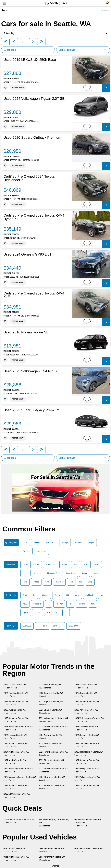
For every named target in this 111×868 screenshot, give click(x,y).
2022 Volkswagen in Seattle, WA (18, 770)
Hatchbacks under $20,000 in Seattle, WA (88, 823)
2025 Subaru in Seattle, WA (16, 745)
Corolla (38, 613)
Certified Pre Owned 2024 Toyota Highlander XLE (29, 178)
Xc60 (25, 604)
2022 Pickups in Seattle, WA (87, 770)
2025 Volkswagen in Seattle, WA (18, 728)
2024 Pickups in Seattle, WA (16, 753)
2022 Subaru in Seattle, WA (16, 787)
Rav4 (25, 595)
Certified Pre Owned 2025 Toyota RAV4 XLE (34, 295)
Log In (96, 10)
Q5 (57, 613)
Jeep (90, 582)
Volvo (86, 565)
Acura (97, 565)
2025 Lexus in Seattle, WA (86, 728)
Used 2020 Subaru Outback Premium (32, 138)
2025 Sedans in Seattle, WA (16, 720)
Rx (34, 595)
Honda (25, 573)
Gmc (47, 582)
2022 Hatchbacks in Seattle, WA (53, 770)
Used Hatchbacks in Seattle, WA (89, 850)
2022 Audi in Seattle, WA (15, 762)
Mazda (36, 582)
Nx (102, 595)
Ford (71, 582)
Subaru (65, 565)
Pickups (65, 543)
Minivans (78, 543)
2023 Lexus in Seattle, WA (51, 711)
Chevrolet (59, 582)
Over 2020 (27, 626)
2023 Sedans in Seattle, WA (16, 703)
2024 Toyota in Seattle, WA (16, 695)
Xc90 (77, 595)
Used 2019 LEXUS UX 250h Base (30, 60)
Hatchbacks (51, 543)
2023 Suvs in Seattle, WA (15, 686)
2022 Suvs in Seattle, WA (86, 695)
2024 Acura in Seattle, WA (51, 737)
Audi (76, 565)
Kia (81, 582)
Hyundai (38, 573)
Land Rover (71, 573)
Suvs (25, 543)
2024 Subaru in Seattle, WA (87, 737)
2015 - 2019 (42, 626)
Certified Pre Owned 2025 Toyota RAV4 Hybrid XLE (34, 217)
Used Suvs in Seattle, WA (15, 850)
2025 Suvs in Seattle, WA (86, 686)
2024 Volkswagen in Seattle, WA (89, 720)
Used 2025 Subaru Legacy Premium (31, 410)
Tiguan (26, 613)
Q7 (66, 613)
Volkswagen (51, 565)
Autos (5, 10)
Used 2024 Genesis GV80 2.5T (28, 254)
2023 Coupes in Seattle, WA (87, 787)
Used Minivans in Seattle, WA (52, 858)
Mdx (93, 604)
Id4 (68, 595)
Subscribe (105, 10)
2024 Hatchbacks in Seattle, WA (53, 728)
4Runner (45, 595)
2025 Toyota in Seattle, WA (51, 695)
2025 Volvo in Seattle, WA (51, 745)
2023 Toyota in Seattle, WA (51, 703)
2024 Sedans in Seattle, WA (87, 703)
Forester (59, 604)
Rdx (70, 604)
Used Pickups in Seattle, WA (16, 858)
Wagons (27, 551)
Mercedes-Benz (54, 573)
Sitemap (55, 866)
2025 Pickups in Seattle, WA (87, 779)
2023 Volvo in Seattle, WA (86, 711)
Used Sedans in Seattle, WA (51, 850)
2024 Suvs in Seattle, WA (50, 686)
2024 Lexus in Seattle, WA (15, 737)
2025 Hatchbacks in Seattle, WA (89, 753)
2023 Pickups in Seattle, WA (52, 762)
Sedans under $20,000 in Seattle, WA (54, 823)
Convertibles (41, 551)
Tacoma (82, 604)
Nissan (84, 573)
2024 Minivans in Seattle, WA (52, 779)
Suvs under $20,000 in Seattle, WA (19, 821)
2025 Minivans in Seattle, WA (52, 787)
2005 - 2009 (74, 626)
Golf (48, 613)
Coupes (91, 543)
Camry (57, 595)
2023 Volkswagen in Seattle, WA (54, 720)
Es (49, 604)
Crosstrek (37, 604)
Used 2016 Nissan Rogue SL (26, 332)
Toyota (26, 565)
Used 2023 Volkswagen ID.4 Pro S (30, 371)
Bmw (96, 573)
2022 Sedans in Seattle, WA (87, 762)
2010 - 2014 (58, 626)
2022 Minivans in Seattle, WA (17, 795)
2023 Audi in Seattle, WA (15, 711)
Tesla (25, 582)
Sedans (37, 543)
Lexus (37, 565)
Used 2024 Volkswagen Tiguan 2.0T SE (34, 99)
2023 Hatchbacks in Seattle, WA (53, 753)
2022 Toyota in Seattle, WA (87, 745)
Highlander (90, 595)
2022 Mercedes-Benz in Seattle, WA (20, 779)
